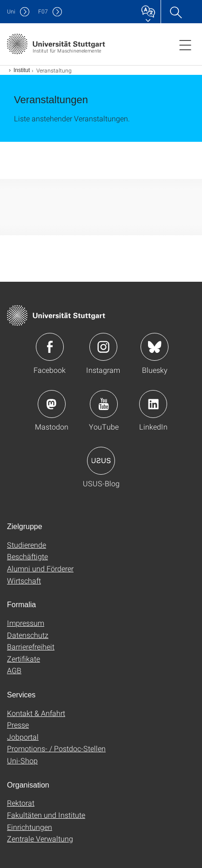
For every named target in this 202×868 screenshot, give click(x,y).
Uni (11, 11)
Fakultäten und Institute (46, 815)
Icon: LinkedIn (153, 404)
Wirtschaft (24, 580)
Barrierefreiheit (31, 646)
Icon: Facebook (50, 347)
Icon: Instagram (103, 347)
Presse (18, 725)
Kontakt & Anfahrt (36, 713)
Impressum (26, 623)
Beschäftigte (27, 556)
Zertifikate (24, 659)
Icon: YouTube (104, 404)
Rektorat (21, 803)
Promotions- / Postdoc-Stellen (56, 748)
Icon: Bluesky (155, 347)
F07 (43, 11)
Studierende (27, 545)
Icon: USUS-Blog (101, 461)
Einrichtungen (30, 827)
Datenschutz (28, 635)
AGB (14, 670)
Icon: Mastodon (52, 404)
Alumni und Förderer (40, 568)
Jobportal (23, 737)
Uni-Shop (22, 760)
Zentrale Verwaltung (40, 838)
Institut (22, 70)
